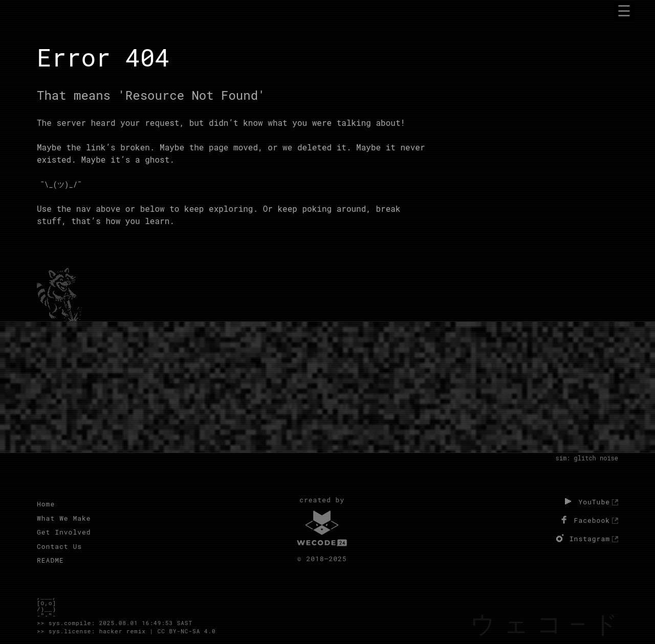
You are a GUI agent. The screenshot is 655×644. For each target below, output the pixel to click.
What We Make (64, 518)
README (50, 560)
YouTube (586, 501)
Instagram (582, 538)
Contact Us (59, 546)
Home (46, 504)
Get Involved (64, 532)
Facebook (584, 520)
